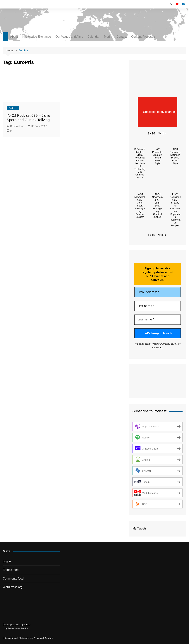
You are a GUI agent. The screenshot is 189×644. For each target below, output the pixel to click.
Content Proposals (143, 37)
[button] (162, 133)
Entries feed (11, 570)
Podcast (13, 108)
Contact (122, 37)
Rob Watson (16, 126)
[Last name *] (158, 320)
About (14, 37)
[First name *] (158, 306)
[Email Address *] (158, 292)
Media (108, 37)
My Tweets (140, 528)
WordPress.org (13, 587)
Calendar (93, 37)
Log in (7, 561)
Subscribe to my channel (158, 112)
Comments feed (13, 579)
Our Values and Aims (69, 37)
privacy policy (170, 344)
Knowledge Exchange (37, 37)
